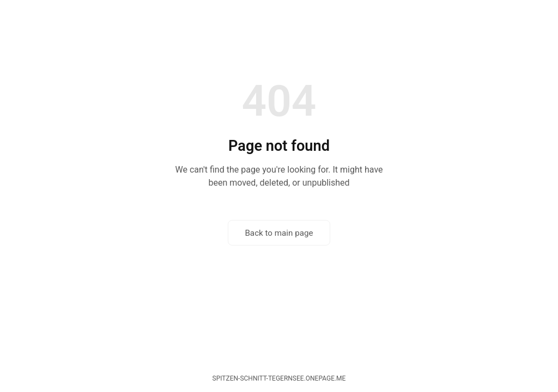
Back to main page (279, 233)
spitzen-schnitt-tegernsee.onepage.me (279, 378)
